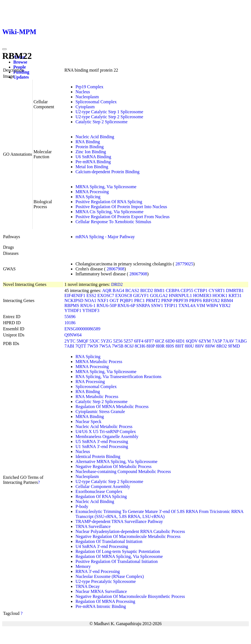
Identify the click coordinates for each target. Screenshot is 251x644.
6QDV (192, 341)
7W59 (93, 346)
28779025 (184, 264)
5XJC (94, 341)
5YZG (107, 341)
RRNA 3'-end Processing (98, 571)
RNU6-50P (107, 305)
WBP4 (212, 305)
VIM (201, 305)
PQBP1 (126, 300)
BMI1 (159, 290)
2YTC (70, 341)
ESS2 (91, 295)
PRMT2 (153, 300)
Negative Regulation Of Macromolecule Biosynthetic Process (130, 596)
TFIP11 (171, 305)
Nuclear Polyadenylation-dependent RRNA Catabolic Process (130, 531)
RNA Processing (90, 382)
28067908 (116, 269)
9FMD (234, 346)
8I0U (189, 346)
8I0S (170, 346)
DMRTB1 (235, 290)
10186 (70, 323)
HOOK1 (220, 295)
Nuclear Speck (88, 422)
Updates (21, 77)
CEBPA (173, 290)
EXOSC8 (124, 295)
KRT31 (235, 295)
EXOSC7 (106, 295)
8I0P (151, 346)
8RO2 (222, 346)
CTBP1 (201, 290)
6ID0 (170, 341)
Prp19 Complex (89, 87)
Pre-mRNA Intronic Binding (101, 606)
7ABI (69, 346)
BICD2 (147, 290)
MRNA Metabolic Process (99, 362)
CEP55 (187, 290)
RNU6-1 (88, 305)
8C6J (129, 346)
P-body (82, 506)
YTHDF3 (91, 310)
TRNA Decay (88, 586)
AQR (107, 290)
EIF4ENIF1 (75, 295)
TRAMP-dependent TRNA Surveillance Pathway (119, 521)
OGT (114, 300)
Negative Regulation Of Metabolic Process (113, 466)
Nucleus (83, 92)
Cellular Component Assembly (103, 486)
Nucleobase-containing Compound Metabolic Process (123, 471)
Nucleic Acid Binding (95, 137)
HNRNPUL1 (180, 295)
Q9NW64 (73, 335)
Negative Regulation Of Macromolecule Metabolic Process (128, 536)
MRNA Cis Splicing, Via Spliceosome (109, 212)
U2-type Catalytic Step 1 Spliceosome (109, 112)
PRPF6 (195, 300)
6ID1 (180, 341)
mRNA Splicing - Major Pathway (105, 237)
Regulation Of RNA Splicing (101, 496)
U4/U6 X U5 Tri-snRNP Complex (106, 432)
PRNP (167, 300)
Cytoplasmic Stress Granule (100, 412)
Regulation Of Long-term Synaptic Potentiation (118, 551)
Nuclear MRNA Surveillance (101, 591)
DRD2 (117, 284)
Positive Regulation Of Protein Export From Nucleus (122, 217)
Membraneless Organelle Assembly (107, 437)
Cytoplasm (85, 107)
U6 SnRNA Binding (93, 157)
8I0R (160, 346)
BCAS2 (132, 290)
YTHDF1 (73, 310)
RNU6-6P (126, 305)
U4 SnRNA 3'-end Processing (102, 546)
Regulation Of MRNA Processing (105, 601)
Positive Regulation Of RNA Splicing (109, 202)
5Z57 (128, 341)
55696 (70, 317)
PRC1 (139, 300)
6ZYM (205, 341)
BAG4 (119, 290)
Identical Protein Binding (98, 456)
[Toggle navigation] (4, 49)
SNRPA (143, 305)
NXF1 (103, 300)
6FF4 (139, 341)
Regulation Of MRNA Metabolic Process (112, 407)
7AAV (229, 341)
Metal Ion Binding (92, 167)
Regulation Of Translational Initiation (109, 541)
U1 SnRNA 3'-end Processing (102, 446)
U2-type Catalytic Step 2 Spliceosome (109, 117)
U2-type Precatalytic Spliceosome (106, 581)
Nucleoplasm (87, 97)
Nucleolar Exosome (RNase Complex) (110, 576)
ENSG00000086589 (82, 329)
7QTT (81, 346)
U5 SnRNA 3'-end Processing (102, 442)
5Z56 (118, 341)
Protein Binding (89, 147)
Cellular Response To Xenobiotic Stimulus (113, 222)
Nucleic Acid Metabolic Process (104, 427)
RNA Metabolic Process (97, 397)
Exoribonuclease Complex (99, 491)
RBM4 (227, 300)
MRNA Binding (90, 417)
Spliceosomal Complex (96, 102)
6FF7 (149, 341)
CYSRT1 (217, 290)
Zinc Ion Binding (91, 152)
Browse (20, 62)
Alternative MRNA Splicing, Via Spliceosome (116, 461)
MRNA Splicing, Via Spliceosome (106, 187)
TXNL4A (187, 305)
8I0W (210, 346)
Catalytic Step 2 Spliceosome (101, 122)
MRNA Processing (92, 192)
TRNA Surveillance (93, 526)
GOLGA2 (159, 295)
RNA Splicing (88, 197)
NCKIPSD (74, 300)
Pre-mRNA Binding (93, 162)
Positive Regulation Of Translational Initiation (116, 561)
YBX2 (225, 305)
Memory (83, 566)
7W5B (118, 346)
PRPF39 (180, 300)
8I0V (200, 346)
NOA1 (90, 300)
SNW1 (157, 305)
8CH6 (140, 346)
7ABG (241, 341)
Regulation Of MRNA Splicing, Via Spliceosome (119, 556)
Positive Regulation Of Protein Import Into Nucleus (121, 207)
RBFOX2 (211, 300)
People (20, 67)
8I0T (179, 346)
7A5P (217, 341)
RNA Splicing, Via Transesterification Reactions (118, 377)
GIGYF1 (141, 295)
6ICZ (160, 341)
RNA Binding (88, 142)
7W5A (105, 346)
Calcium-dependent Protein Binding (107, 172)
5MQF (82, 341)
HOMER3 (202, 295)
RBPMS (72, 305)
